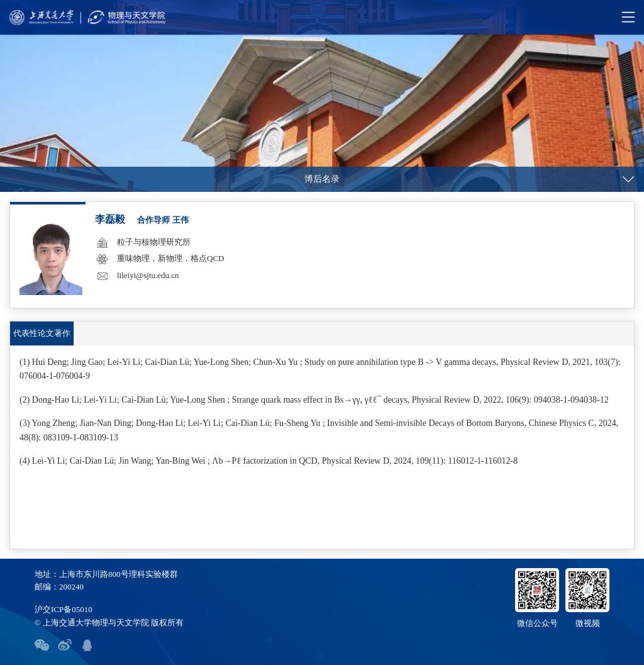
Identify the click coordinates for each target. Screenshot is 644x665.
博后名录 (322, 179)
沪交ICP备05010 (64, 609)
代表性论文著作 (42, 333)
